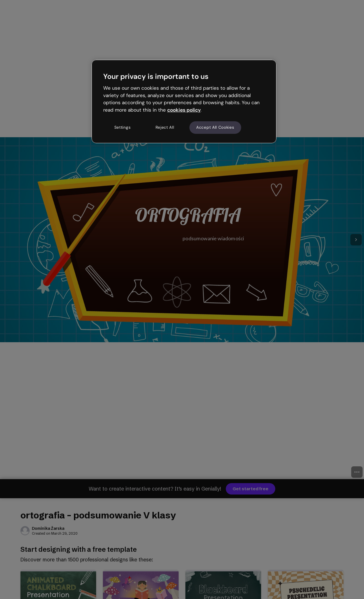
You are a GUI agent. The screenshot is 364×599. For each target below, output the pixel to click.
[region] (184, 101)
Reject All (165, 127)
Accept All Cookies (215, 127)
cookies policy (184, 110)
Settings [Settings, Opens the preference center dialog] (123, 127)
